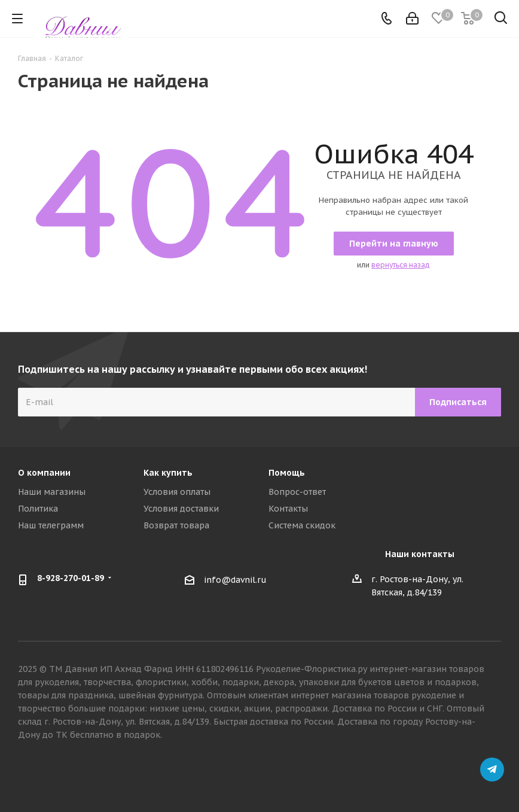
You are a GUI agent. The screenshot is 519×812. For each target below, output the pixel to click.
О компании (44, 473)
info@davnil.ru (235, 580)
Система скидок (302, 525)
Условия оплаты (177, 492)
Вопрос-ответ (297, 492)
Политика (38, 509)
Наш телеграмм (51, 525)
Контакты (288, 509)
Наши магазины (52, 492)
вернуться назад (401, 265)
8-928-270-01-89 (71, 578)
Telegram (492, 770)
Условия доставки (181, 509)
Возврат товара (176, 525)
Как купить (168, 473)
